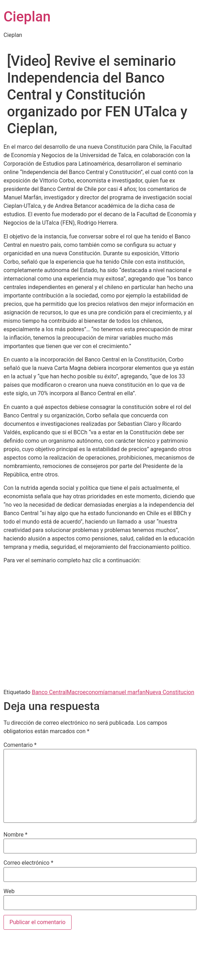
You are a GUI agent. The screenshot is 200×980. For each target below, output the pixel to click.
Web (9, 891)
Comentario (20, 745)
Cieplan (27, 17)
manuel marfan (126, 692)
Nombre (15, 835)
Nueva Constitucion (170, 692)
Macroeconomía (87, 692)
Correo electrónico (28, 863)
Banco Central (49, 692)
